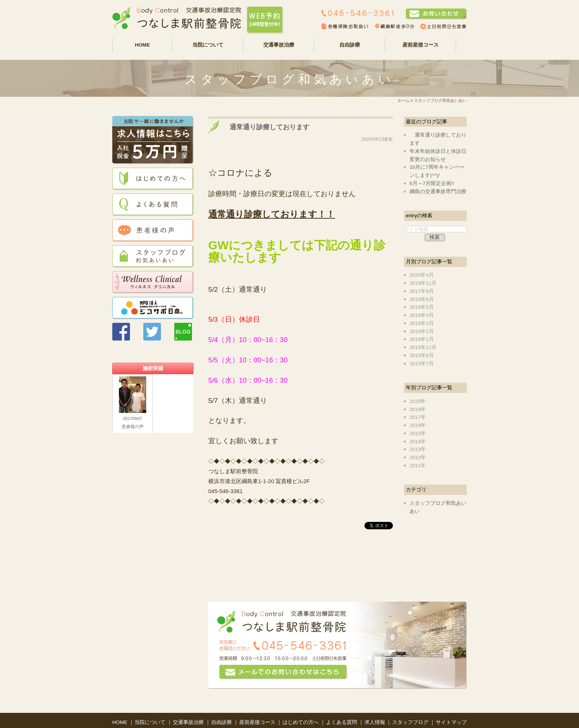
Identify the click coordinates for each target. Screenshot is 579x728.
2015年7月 (422, 364)
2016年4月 (422, 315)
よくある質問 (342, 708)
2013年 (418, 449)
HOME (142, 45)
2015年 (418, 433)
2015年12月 (423, 347)
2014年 (418, 442)
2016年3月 (422, 323)
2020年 (418, 401)
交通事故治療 (189, 708)
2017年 (418, 417)
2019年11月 (423, 283)
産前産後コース (421, 45)
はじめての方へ (301, 708)
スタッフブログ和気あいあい (440, 100)
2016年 (418, 425)
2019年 (418, 409)
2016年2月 (422, 331)
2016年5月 (422, 307)
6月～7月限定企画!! (432, 183)
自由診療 (222, 708)
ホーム (403, 100)
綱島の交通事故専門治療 (438, 192)
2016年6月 (422, 299)
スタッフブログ (411, 708)
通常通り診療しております (266, 127)
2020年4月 (422, 275)
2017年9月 (422, 291)
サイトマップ (451, 708)
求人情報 (376, 708)
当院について (151, 708)
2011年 (418, 466)
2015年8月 (422, 356)
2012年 (418, 457)
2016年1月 (422, 339)
